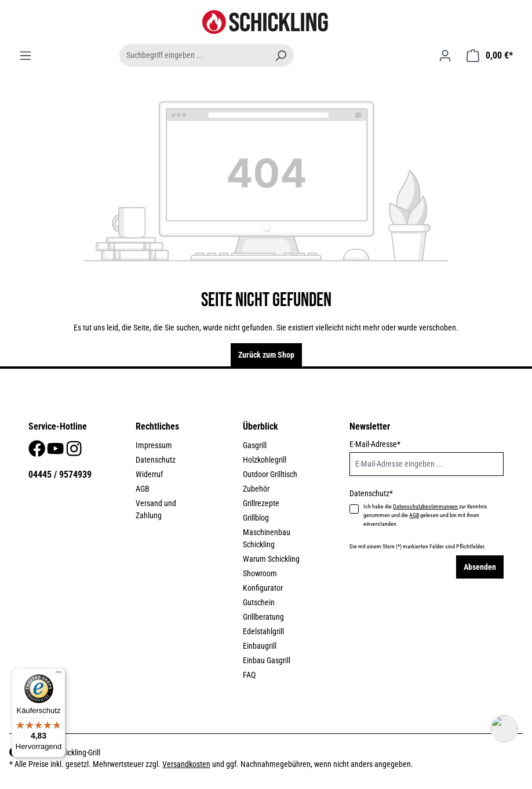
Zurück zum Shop (266, 355)
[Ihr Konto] (445, 56)
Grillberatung (263, 617)
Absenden (480, 567)
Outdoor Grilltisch (270, 474)
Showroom (260, 573)
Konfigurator (263, 588)
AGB (143, 489)
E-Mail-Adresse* (375, 444)
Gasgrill (255, 445)
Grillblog (256, 518)
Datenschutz (156, 460)
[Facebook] (38, 452)
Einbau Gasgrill (267, 660)
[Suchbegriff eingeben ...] (194, 55)
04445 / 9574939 (60, 475)
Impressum (154, 445)
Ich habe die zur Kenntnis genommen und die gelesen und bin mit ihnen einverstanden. (425, 515)
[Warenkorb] (490, 56)
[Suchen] (280, 55)
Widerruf (149, 474)
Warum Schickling (271, 559)
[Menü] (25, 56)
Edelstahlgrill (263, 631)
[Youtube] (56, 452)
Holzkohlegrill (265, 460)
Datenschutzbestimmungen (425, 506)
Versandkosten (186, 764)
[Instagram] (74, 452)
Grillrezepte (261, 503)
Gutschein (259, 602)
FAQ (249, 675)
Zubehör (256, 489)
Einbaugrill (260, 646)
